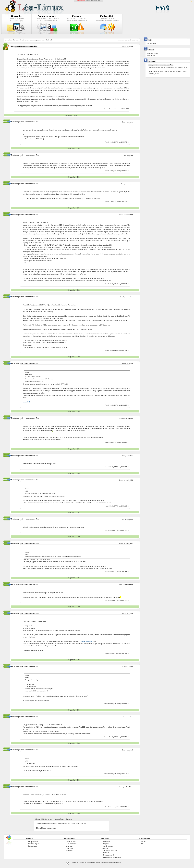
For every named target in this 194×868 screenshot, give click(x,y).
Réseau (106, 848)
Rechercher (151, 55)
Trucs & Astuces (71, 844)
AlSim (131, 364)
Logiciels (106, 844)
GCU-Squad (94, 1)
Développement (109, 855)
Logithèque (69, 848)
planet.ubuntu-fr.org (88, 641)
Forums (143, 842)
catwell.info (27, 402)
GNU (100, 1)
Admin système (108, 846)
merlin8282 (129, 215)
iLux (131, 717)
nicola (131, 122)
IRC (142, 844)
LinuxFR (88, 1)
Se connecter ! (152, 44)
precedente (128, 40)
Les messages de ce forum (37, 40)
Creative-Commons (116, 863)
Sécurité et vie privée (110, 851)
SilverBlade (129, 418)
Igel (132, 155)
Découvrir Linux (71, 842)
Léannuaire (70, 846)
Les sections (9, 40)
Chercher (69, 819)
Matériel (106, 853)
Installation (107, 842)
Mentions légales (34, 844)
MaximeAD (129, 585)
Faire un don (32, 846)
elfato (131, 456)
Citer (75, 115)
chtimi (131, 47)
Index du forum (59, 819)
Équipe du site (33, 842)
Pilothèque (69, 851)
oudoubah (130, 297)
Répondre (68, 115)
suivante (136, 40)
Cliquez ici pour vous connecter (46, 828)
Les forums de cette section (21, 40)
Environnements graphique (112, 857)
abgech (130, 184)
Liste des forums (47, 819)
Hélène (131, 667)
